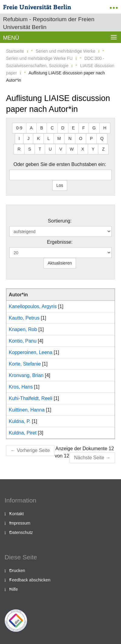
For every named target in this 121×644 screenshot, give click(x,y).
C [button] (52, 128)
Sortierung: (60, 221)
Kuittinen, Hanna (27, 410)
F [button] (84, 128)
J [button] (28, 138)
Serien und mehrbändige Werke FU (39, 58)
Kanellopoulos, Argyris (33, 306)
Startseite (15, 51)
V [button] (61, 149)
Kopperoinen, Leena (31, 352)
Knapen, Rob (23, 329)
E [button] (73, 128)
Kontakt (16, 514)
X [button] (83, 149)
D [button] (63, 128)
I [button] (19, 138)
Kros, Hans (21, 387)
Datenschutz (21, 532)
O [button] (81, 138)
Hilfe (14, 589)
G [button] (94, 128)
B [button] (42, 128)
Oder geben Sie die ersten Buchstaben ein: (60, 164)
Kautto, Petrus (24, 318)
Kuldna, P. (20, 421)
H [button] (105, 128)
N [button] (70, 138)
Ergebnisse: (60, 242)
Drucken (17, 571)
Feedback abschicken (30, 580)
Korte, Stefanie (25, 364)
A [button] (31, 128)
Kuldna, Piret (23, 433)
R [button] (19, 149)
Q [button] (102, 138)
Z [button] (103, 149)
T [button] (40, 149)
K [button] (38, 138)
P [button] (91, 138)
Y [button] (93, 149)
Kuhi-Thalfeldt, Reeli (31, 398)
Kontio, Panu (23, 341)
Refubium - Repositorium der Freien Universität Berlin (49, 23)
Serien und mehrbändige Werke (65, 51)
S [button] (29, 149)
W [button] (72, 149)
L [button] (49, 138)
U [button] (50, 149)
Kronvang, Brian (26, 375)
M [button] (59, 138)
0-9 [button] (19, 128)
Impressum (20, 523)
